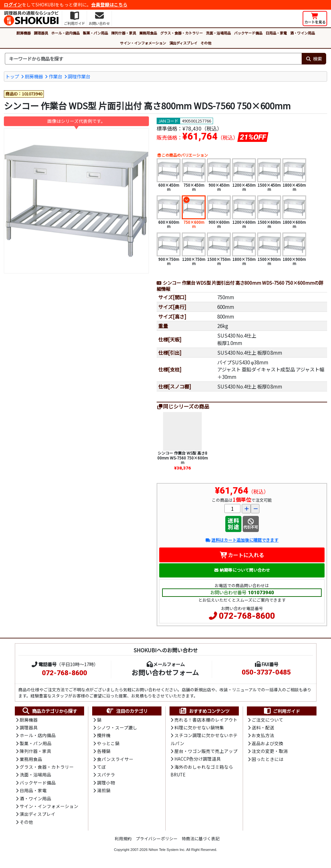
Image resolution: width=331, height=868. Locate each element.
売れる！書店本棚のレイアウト (206, 720)
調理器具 (41, 33)
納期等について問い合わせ (242, 570)
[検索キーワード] (153, 59)
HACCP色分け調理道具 (198, 759)
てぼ (102, 767)
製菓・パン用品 (95, 33)
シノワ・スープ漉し (117, 727)
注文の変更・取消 (270, 751)
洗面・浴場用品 (218, 33)
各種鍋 (104, 751)
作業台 (55, 76)
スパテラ (106, 774)
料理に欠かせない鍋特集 (199, 727)
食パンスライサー (115, 759)
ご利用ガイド (282, 711)
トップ (12, 76)
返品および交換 (268, 743)
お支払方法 (263, 735)
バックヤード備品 (248, 33)
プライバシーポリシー (157, 838)
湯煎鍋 (104, 790)
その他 (206, 43)
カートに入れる (242, 555)
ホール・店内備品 (65, 33)
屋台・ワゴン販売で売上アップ (206, 751)
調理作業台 (79, 76)
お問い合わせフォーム (165, 672)
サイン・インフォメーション (143, 43)
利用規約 (123, 838)
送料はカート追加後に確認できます (242, 540)
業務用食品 (148, 33)
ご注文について (268, 720)
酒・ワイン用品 (302, 33)
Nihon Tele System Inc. (167, 850)
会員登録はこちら (109, 5)
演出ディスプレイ (183, 43)
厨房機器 (24, 33)
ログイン (13, 5)
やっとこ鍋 (108, 743)
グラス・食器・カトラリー (181, 33)
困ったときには (268, 759)
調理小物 (106, 783)
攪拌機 (104, 735)
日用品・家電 (276, 33)
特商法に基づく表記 (201, 838)
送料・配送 (263, 727)
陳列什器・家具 (124, 33)
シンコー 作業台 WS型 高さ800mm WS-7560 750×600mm (183, 458)
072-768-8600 (247, 616)
